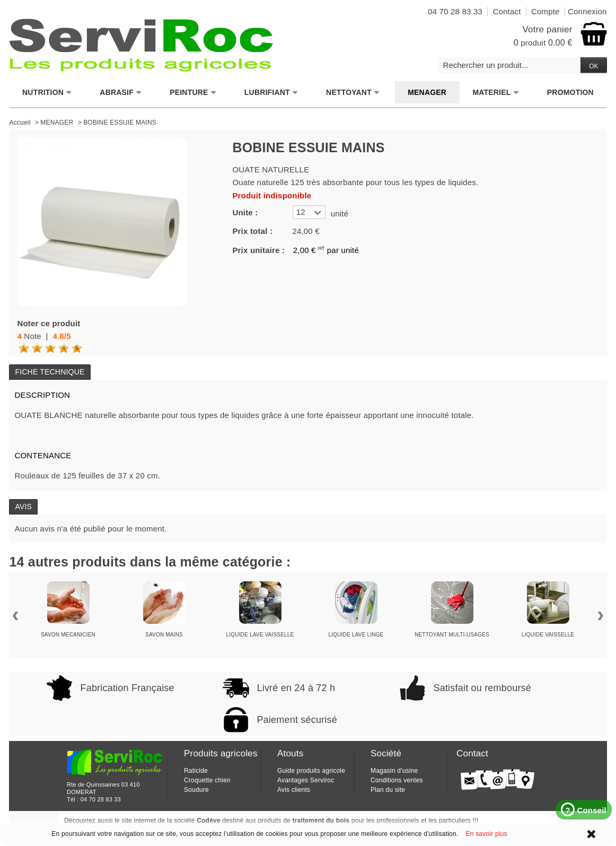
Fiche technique (50, 372)
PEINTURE (193, 93)
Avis (23, 507)
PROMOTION (570, 92)
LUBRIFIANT (271, 93)
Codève (209, 821)
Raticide (196, 771)
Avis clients (294, 790)
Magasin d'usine (394, 771)
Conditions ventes (397, 780)
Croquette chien (207, 780)
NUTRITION (47, 93)
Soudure (196, 790)
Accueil (20, 123)
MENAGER (427, 92)
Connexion (587, 11)
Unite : (245, 212)
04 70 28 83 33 (101, 799)
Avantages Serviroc (306, 780)
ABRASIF (121, 93)
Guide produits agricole (311, 771)
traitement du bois (321, 821)
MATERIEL (496, 93)
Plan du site (388, 790)
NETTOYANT (353, 93)
